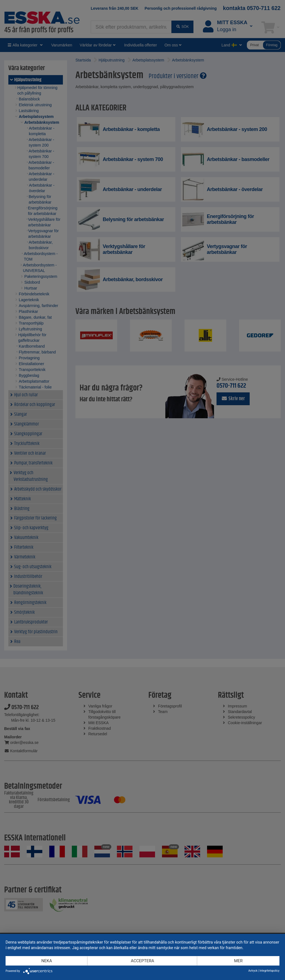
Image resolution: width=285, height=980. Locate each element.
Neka (46, 961)
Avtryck (253, 971)
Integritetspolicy (270, 971)
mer (238, 961)
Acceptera (142, 961)
